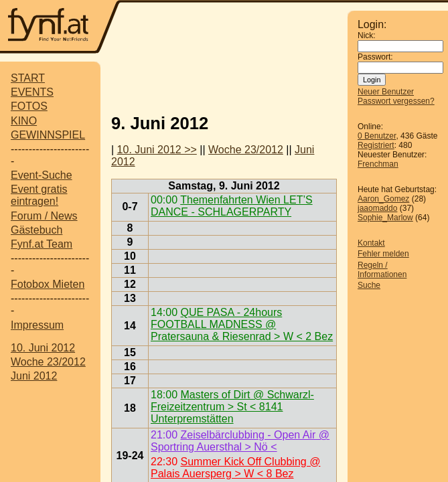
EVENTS (32, 92)
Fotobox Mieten (48, 284)
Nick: (367, 35)
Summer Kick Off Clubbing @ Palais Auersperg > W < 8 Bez (235, 468)
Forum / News (44, 216)
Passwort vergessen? (396, 101)
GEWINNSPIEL (48, 135)
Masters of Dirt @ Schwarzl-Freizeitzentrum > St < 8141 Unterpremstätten (232, 407)
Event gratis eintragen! (39, 195)
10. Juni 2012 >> (157, 150)
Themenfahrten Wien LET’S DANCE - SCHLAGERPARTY (232, 206)
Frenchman (378, 164)
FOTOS (29, 106)
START (28, 78)
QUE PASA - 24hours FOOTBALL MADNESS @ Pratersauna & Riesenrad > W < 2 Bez (242, 324)
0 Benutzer (377, 136)
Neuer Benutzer (386, 92)
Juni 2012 (34, 376)
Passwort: (375, 57)
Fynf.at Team (42, 244)
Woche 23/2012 (48, 362)
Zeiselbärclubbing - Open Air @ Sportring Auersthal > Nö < (240, 441)
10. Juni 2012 (43, 348)
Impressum (37, 325)
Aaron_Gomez (383, 199)
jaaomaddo (377, 208)
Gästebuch (36, 230)
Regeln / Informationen (382, 270)
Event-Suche (42, 175)
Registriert (376, 145)
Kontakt (371, 243)
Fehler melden (383, 254)
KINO (24, 121)
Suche (369, 285)
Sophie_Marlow (385, 218)
